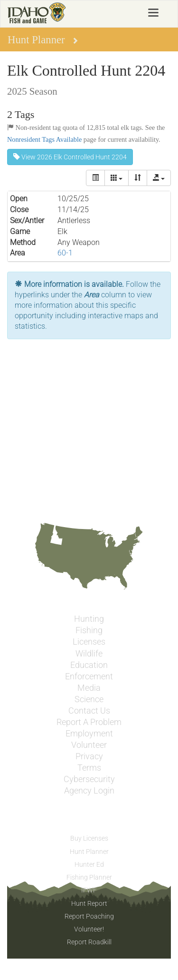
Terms (89, 768)
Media (89, 688)
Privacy (89, 756)
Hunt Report (89, 903)
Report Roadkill (89, 942)
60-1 (65, 253)
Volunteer (89, 745)
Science (89, 699)
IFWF (89, 890)
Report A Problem (89, 722)
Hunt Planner (89, 852)
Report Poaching (89, 916)
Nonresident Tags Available (44, 139)
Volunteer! (89, 929)
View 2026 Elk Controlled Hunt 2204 (70, 157)
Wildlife (89, 654)
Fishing (89, 630)
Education (89, 665)
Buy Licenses (89, 838)
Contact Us (89, 711)
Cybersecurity (89, 779)
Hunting (89, 619)
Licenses (89, 642)
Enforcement (89, 676)
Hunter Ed (89, 864)
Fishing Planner (89, 877)
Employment (89, 734)
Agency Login (89, 791)
